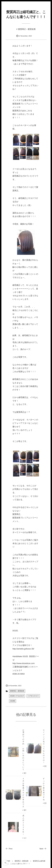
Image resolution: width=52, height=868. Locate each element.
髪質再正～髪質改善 (27, 29)
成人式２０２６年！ (23, 826)
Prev (9, 849)
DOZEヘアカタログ (17, 696)
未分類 (13, 701)
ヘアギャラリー (33, 696)
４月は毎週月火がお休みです (23, 793)
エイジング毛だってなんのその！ (44, 747)
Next (43, 849)
